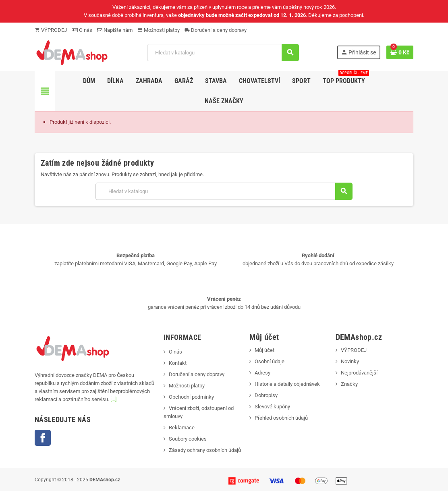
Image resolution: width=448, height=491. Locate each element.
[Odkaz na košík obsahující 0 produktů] (400, 52)
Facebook (43, 438)
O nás (82, 30)
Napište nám (115, 30)
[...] (113, 399)
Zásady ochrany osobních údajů (205, 450)
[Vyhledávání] (223, 53)
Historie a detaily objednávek (287, 384)
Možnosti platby (159, 30)
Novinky (350, 361)
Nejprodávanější (359, 373)
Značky (349, 384)
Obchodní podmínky (191, 397)
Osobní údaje (270, 361)
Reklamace (182, 428)
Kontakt (178, 363)
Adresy (262, 373)
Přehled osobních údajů (281, 418)
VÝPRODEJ (51, 30)
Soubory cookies (188, 439)
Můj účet (264, 350)
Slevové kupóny (272, 407)
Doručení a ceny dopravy (216, 30)
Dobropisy (266, 395)
